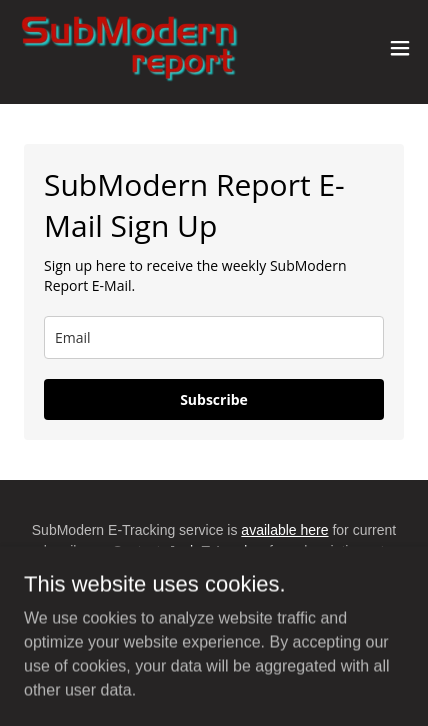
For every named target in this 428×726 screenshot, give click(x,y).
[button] (400, 48)
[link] (128, 48)
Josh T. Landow (216, 551)
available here (284, 530)
